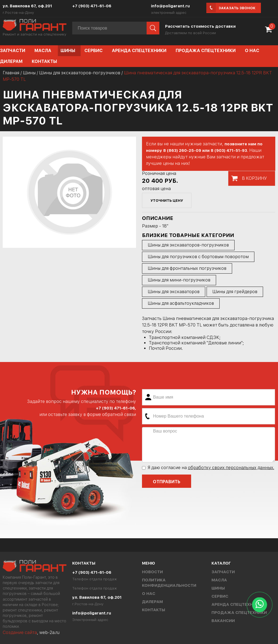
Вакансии (223, 621)
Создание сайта (20, 632)
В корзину (254, 178)
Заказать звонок (237, 8)
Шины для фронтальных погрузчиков (187, 268)
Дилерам (152, 602)
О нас (252, 51)
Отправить (167, 482)
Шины (68, 51)
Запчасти (223, 572)
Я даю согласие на (208, 468)
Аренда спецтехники (139, 51)
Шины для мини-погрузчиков (179, 280)
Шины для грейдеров (235, 292)
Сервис (94, 51)
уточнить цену (167, 200)
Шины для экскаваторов (174, 292)
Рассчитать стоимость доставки (200, 26)
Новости (152, 572)
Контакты (44, 61)
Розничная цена (159, 173)
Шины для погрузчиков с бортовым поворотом (198, 257)
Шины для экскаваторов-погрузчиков (80, 73)
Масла (43, 51)
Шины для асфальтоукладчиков (181, 303)
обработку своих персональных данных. (231, 468)
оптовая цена (156, 189)
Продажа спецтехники (206, 51)
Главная (11, 73)
